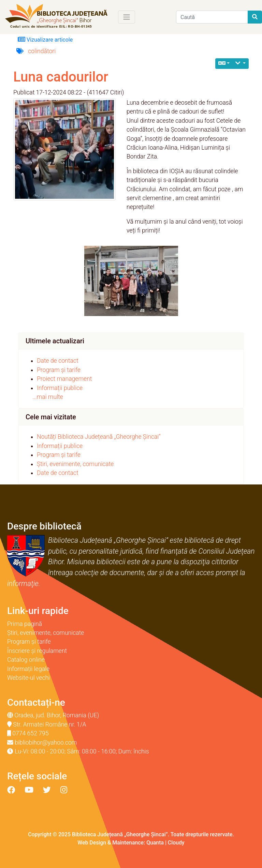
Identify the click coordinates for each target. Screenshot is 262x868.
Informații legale (28, 669)
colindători (42, 51)
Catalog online (26, 660)
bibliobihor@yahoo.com (46, 743)
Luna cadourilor (61, 77)
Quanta (155, 843)
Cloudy (176, 843)
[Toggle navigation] (127, 17)
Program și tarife (59, 370)
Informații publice (60, 388)
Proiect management (64, 379)
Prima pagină (25, 624)
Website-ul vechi (28, 678)
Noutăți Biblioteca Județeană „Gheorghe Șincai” (99, 437)
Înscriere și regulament (37, 651)
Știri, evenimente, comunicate (75, 464)
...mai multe (48, 397)
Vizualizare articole (45, 39)
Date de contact (58, 361)
